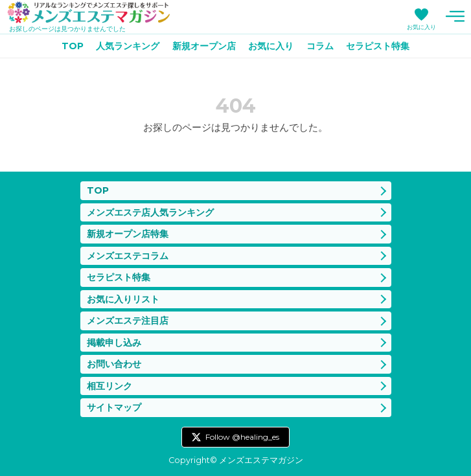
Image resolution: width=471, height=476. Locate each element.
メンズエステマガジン (89, 12)
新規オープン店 (204, 46)
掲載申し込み (114, 343)
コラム (320, 46)
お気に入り (421, 27)
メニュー (455, 16)
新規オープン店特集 (128, 234)
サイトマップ (114, 407)
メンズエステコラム (128, 256)
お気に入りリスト (123, 299)
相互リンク (109, 386)
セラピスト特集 (378, 46)
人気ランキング (128, 46)
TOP (73, 46)
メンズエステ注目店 (128, 321)
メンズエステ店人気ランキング (150, 212)
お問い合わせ (114, 364)
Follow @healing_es (242, 437)
